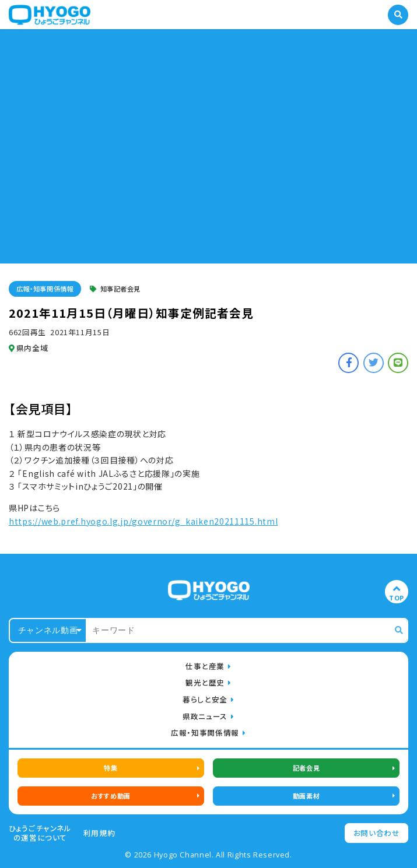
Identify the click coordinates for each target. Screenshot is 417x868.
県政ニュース (205, 716)
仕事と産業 (205, 666)
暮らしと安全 (205, 699)
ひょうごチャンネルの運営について (40, 833)
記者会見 (306, 768)
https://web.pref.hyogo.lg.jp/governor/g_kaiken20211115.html (143, 521)
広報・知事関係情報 (45, 289)
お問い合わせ (377, 833)
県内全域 (28, 348)
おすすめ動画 (111, 796)
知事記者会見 (115, 289)
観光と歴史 (205, 682)
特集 (111, 768)
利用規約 (99, 833)
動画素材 (306, 796)
